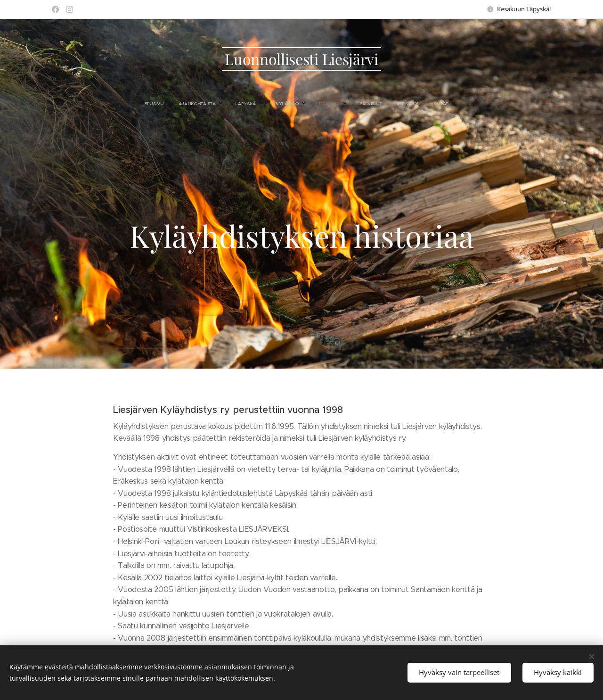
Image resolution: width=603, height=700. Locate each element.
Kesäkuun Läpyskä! (524, 9)
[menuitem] (238, 104)
